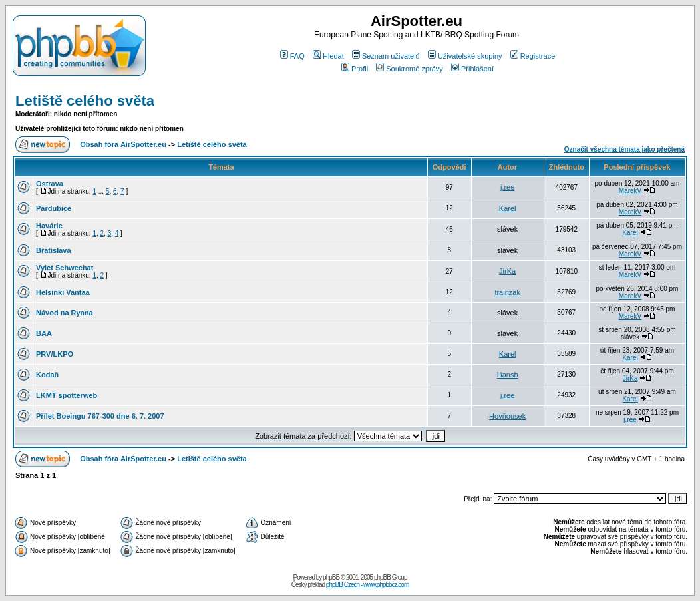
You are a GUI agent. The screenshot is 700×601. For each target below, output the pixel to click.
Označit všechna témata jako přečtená (624, 149)
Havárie (49, 226)
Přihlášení (472, 69)
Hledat (328, 56)
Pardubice (54, 208)
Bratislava (54, 250)
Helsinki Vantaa (63, 292)
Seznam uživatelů (386, 56)
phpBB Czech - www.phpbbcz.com (367, 585)
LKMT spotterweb (67, 395)
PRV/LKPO (55, 354)
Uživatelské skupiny (465, 56)
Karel (508, 208)
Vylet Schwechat (65, 268)
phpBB (331, 577)
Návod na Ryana (65, 313)
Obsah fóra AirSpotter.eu (123, 144)
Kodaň (47, 375)
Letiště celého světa (85, 101)
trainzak (507, 292)
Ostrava (50, 184)
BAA (44, 333)
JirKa (507, 271)
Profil (355, 69)
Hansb (508, 375)
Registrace (533, 56)
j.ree (507, 187)
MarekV (630, 191)
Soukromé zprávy (410, 69)
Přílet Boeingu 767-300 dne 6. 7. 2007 (100, 416)
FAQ (292, 56)
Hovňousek (507, 416)
